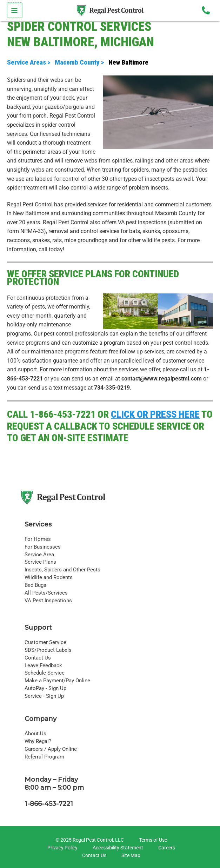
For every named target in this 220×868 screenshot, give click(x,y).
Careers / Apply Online (51, 749)
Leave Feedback (43, 665)
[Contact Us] (93, 856)
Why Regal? (38, 741)
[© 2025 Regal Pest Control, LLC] (89, 840)
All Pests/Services (46, 593)
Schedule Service (45, 673)
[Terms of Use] (152, 840)
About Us (35, 734)
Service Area (39, 555)
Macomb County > (82, 62)
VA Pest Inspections (48, 601)
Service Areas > (30, 62)
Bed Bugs (35, 585)
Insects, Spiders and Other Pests (62, 570)
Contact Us (38, 658)
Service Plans (40, 562)
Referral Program (44, 757)
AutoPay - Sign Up (45, 688)
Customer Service (45, 642)
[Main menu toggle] (14, 10)
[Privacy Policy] (61, 848)
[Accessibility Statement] (117, 848)
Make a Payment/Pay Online (57, 681)
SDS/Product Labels (48, 650)
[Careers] (166, 848)
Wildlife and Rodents (49, 577)
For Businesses (43, 547)
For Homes (38, 539)
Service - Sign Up (44, 696)
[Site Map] (130, 856)
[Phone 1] (206, 10)
